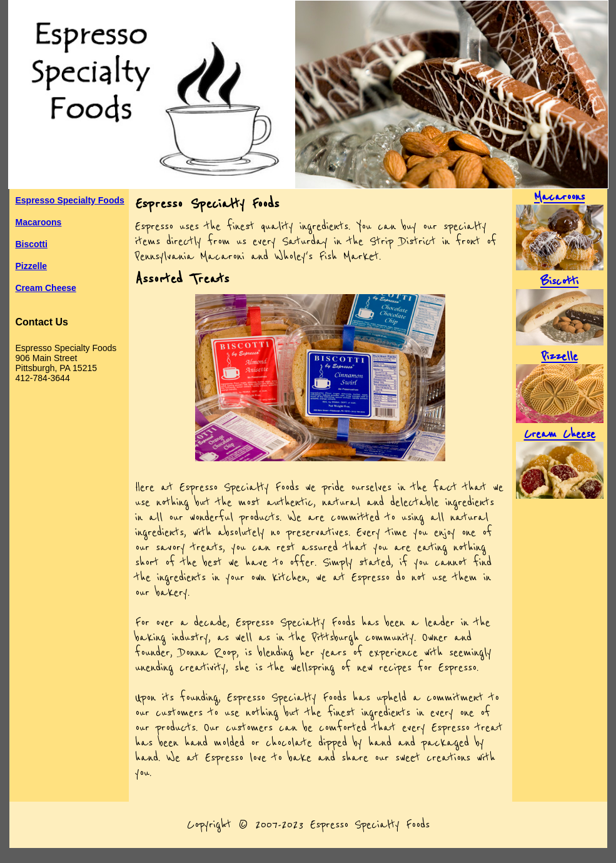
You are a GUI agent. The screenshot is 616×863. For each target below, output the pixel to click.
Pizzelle (32, 266)
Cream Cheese (46, 288)
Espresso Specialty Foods (70, 200)
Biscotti (32, 244)
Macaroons (39, 222)
